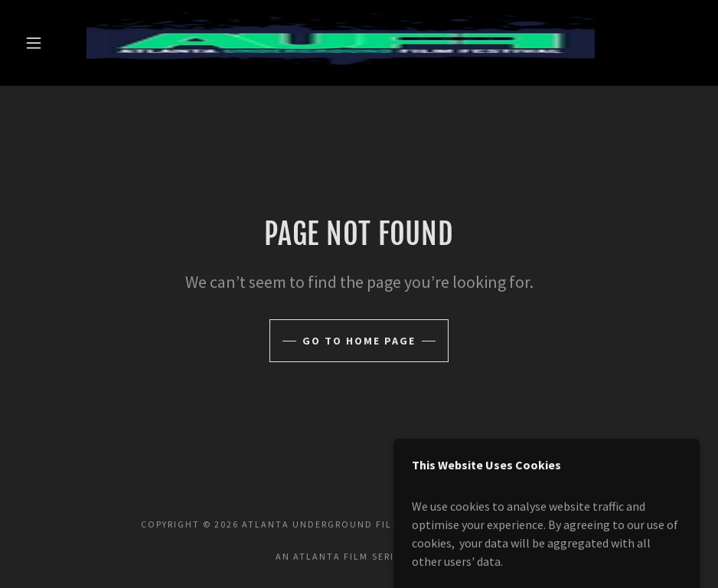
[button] (34, 43)
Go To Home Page (359, 341)
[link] (341, 43)
